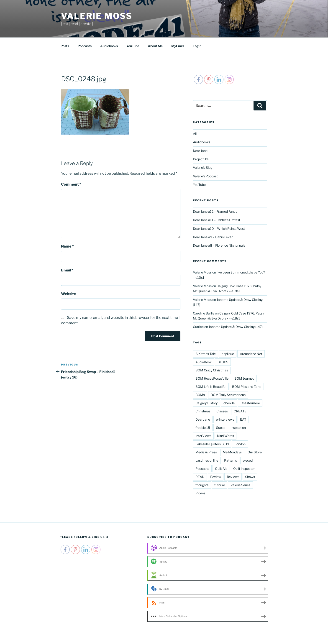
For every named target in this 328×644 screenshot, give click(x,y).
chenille (229, 403)
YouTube (133, 46)
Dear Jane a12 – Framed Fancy (215, 211)
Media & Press (206, 452)
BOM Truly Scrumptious (228, 395)
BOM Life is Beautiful (211, 387)
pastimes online (207, 460)
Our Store (255, 452)
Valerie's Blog (203, 167)
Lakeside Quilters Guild (212, 444)
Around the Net (251, 354)
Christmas (203, 411)
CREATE (240, 411)
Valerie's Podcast (205, 176)
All (195, 134)
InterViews (203, 436)
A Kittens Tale (206, 354)
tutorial (219, 485)
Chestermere (250, 403)
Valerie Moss (97, 16)
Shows (250, 477)
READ (200, 477)
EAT (243, 419)
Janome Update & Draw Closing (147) (236, 327)
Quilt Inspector (244, 469)
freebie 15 (203, 428)
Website (68, 294)
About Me (155, 46)
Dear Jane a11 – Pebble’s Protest (217, 220)
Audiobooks (109, 46)
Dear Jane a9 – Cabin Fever (213, 237)
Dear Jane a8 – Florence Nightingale (219, 245)
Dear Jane (200, 151)
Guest (220, 428)
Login (197, 46)
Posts (65, 46)
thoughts (202, 485)
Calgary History (206, 403)
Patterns (231, 460)
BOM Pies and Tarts (247, 387)
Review (216, 477)
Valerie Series (240, 485)
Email (67, 270)
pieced (248, 460)
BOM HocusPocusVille (212, 378)
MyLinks (178, 46)
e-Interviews (225, 419)
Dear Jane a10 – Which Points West (219, 229)
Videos (200, 493)
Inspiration (238, 428)
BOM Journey (244, 378)
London (240, 444)
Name (67, 246)
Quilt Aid (221, 469)
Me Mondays (232, 452)
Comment (71, 184)
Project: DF (201, 159)
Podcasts (85, 46)
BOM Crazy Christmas (212, 370)
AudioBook (204, 362)
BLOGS (223, 362)
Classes (222, 411)
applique (228, 354)
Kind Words (225, 436)
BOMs (200, 395)
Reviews (233, 477)
